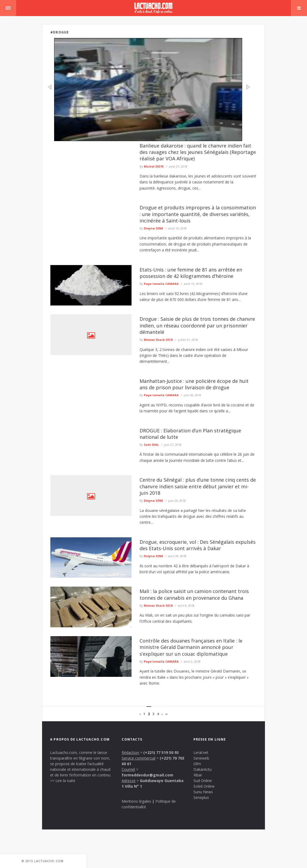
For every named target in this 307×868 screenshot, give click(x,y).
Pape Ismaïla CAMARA (161, 284)
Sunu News (203, 792)
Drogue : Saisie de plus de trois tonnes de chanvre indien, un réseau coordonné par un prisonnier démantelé (197, 325)
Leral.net (201, 752)
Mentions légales (136, 801)
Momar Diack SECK (158, 340)
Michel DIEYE (154, 166)
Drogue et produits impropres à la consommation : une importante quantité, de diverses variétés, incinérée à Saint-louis (198, 214)
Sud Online (203, 781)
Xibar (198, 775)
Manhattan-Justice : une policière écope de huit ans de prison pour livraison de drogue (194, 384)
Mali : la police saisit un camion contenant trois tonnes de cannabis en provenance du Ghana (194, 594)
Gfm (197, 764)
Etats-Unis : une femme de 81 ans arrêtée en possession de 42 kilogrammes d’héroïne (191, 273)
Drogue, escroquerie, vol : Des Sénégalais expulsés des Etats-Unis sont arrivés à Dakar (198, 545)
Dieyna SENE (153, 228)
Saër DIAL (151, 445)
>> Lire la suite (63, 781)
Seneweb (201, 758)
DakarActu (203, 769)
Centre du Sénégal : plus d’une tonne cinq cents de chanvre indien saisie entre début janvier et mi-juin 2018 (198, 486)
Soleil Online (204, 786)
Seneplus (201, 797)
